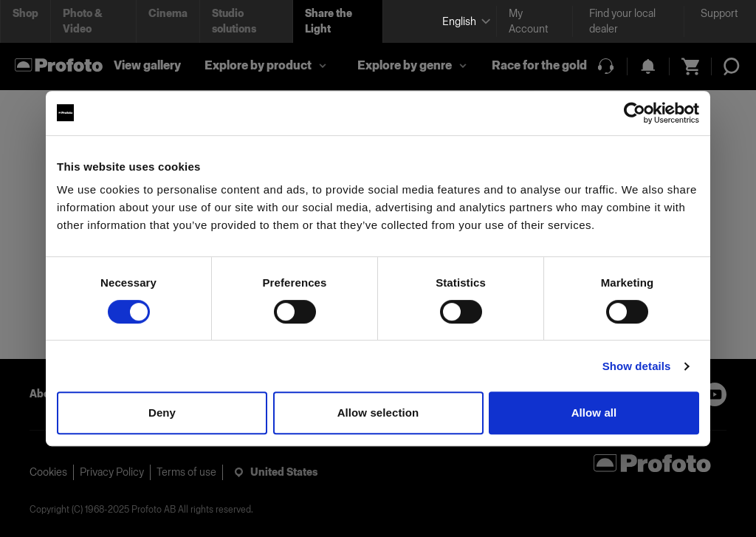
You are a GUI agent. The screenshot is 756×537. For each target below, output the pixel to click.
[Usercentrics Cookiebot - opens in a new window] (635, 113)
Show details (637, 366)
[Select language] (463, 22)
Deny (162, 413)
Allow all (594, 413)
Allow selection (378, 413)
